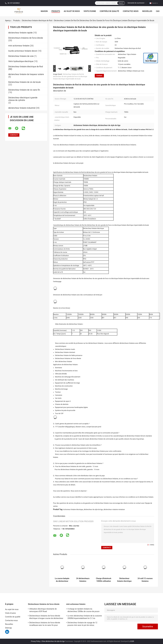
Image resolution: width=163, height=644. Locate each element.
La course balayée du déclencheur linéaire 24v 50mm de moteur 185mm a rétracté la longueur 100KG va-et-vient (62, 580)
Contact (99, 76)
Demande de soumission (136, 3)
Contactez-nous (131, 11)
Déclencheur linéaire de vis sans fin (24, 90)
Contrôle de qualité (109, 11)
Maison (44, 11)
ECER (132, 641)
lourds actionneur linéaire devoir (23, 51)
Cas (158, 11)
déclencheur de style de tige (93, 510)
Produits (56, 11)
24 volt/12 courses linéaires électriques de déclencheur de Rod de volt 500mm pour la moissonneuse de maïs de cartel (145, 580)
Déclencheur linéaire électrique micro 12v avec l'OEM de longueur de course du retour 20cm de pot (124, 580)
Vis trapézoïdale (89, 206)
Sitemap (8, 628)
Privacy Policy (36, 641)
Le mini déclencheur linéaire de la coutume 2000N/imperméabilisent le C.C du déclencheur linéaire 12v (85, 617)
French (155, 3)
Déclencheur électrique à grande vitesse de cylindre (23, 99)
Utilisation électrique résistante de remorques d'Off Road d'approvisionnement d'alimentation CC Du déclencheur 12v (46, 611)
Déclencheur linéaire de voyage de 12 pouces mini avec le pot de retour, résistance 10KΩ (82, 624)
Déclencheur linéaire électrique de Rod (37, 21)
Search (121, 3)
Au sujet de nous (72, 11)
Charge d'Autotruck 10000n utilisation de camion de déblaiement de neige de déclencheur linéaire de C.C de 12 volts (104, 580)
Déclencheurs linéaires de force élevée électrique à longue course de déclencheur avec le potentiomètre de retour (46, 617)
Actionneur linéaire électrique (73, 510)
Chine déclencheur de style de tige (53, 641)
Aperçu (8, 21)
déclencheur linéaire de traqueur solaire (26, 74)
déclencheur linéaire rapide (20, 33)
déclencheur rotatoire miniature (114, 510)
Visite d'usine (90, 11)
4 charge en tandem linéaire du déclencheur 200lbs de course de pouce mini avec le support (83, 611)
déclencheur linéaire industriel (22, 108)
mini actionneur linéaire (19, 46)
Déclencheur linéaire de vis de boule (24, 82)
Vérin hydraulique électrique (21, 61)
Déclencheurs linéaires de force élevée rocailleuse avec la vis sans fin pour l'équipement (45, 624)
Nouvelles (147, 11)
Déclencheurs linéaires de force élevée (26, 38)
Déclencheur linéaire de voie (21, 56)
